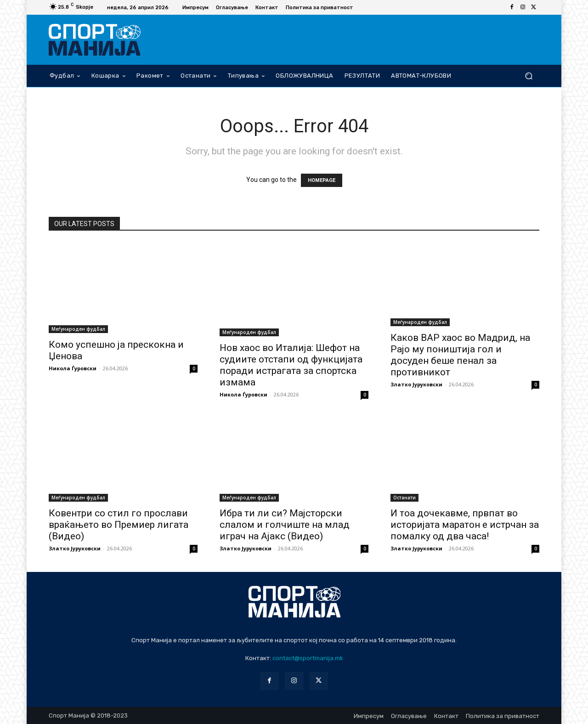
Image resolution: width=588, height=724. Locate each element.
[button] (529, 76)
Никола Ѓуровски (73, 368)
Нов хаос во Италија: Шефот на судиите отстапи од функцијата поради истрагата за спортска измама (291, 365)
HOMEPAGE (322, 180)
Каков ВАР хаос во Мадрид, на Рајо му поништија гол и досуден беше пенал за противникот (460, 355)
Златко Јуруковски (416, 384)
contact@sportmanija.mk (308, 658)
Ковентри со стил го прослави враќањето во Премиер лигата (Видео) (119, 525)
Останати (404, 498)
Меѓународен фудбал (78, 329)
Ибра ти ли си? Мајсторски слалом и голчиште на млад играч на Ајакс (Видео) (285, 525)
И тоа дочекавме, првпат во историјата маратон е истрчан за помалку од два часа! (465, 525)
